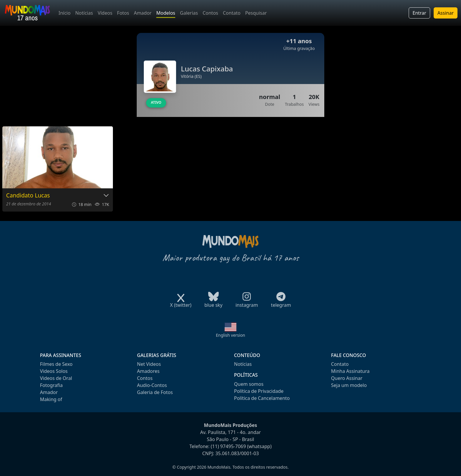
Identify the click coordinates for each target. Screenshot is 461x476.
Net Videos (149, 364)
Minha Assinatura (350, 371)
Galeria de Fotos (155, 392)
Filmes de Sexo (56, 364)
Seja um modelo (349, 385)
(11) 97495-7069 (228, 446)
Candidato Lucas (28, 196)
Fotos (123, 13)
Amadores (148, 371)
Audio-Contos (152, 385)
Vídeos (105, 13)
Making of (51, 399)
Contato (232, 13)
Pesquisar (256, 13)
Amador (143, 13)
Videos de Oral (56, 378)
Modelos (166, 13)
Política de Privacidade (259, 391)
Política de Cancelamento (262, 398)
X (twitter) (181, 303)
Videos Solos (54, 371)
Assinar (446, 13)
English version (230, 335)
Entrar (419, 13)
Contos (210, 13)
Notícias (84, 13)
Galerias (189, 13)
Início (65, 13)
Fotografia (51, 385)
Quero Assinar (347, 378)
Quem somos (249, 384)
